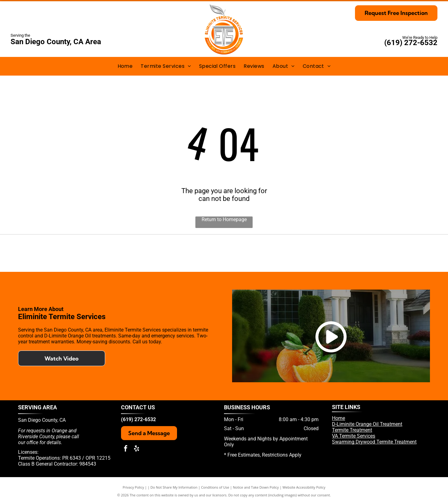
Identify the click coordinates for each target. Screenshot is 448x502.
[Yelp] (211, 253)
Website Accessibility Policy (304, 487)
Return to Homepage (224, 219)
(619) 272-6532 (411, 43)
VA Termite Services (354, 436)
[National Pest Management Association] (399, 253)
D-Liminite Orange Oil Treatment (367, 424)
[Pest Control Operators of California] (148, 253)
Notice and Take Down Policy (256, 487)
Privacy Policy (133, 487)
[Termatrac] (336, 253)
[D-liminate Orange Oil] (273, 253)
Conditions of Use (215, 487)
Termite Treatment (352, 430)
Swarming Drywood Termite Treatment (374, 442)
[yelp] (137, 449)
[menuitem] (125, 66)
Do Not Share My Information (174, 487)
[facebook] (126, 449)
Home (338, 418)
